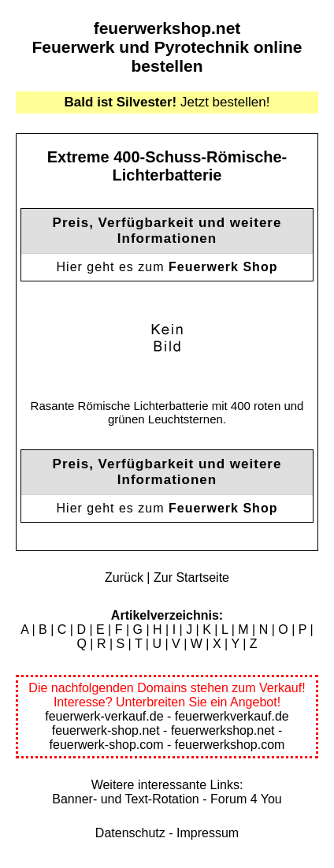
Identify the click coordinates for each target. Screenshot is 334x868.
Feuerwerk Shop (223, 267)
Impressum (208, 833)
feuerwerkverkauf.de (232, 716)
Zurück (124, 577)
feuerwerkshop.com (230, 745)
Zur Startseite (191, 577)
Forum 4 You (246, 799)
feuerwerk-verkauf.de (104, 716)
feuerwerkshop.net (167, 28)
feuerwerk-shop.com (107, 745)
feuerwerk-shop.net (106, 730)
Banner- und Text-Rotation (125, 799)
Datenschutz (130, 833)
